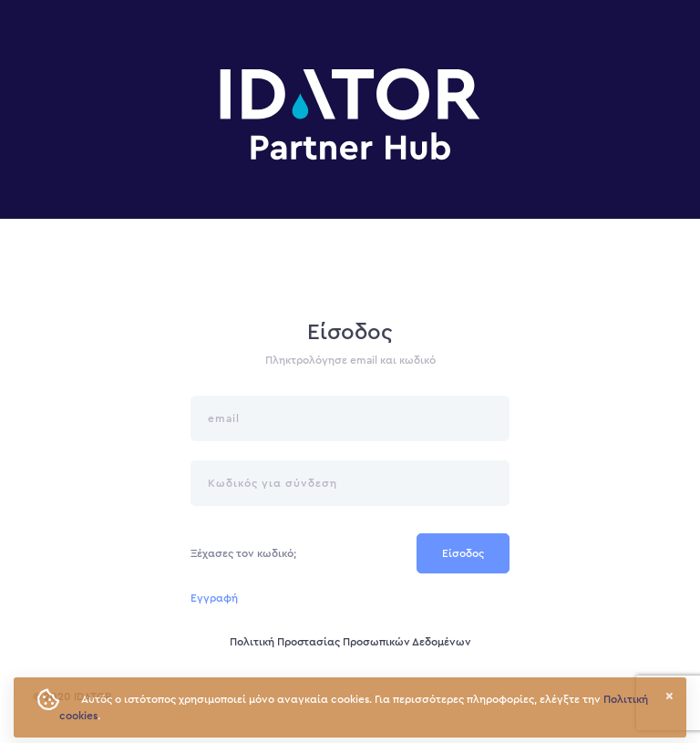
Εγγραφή (214, 598)
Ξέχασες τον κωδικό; (243, 553)
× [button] (669, 696)
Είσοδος (463, 553)
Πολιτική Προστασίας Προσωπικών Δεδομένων (350, 642)
